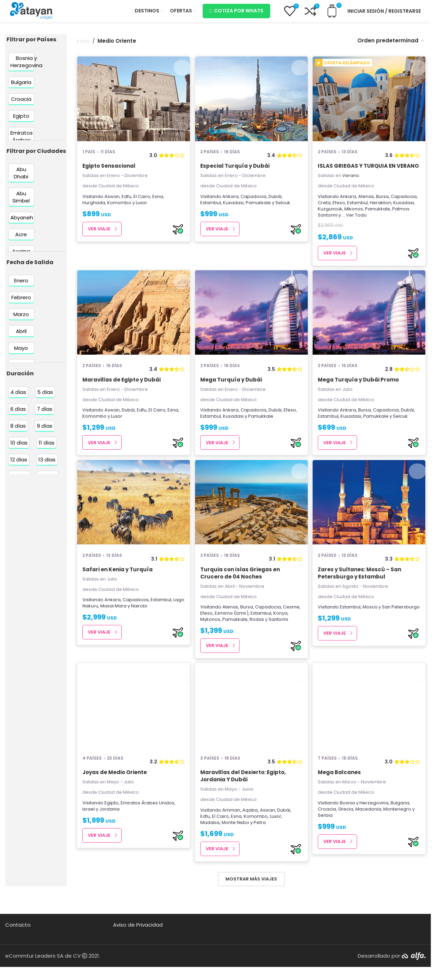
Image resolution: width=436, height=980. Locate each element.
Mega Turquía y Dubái (232, 395)
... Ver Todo (356, 227)
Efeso (341, 215)
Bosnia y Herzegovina (366, 823)
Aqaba (251, 830)
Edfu (126, 202)
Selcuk (283, 208)
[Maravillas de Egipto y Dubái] (133, 329)
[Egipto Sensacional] (133, 105)
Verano (352, 188)
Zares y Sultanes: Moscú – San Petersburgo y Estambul (361, 591)
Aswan (112, 202)
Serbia (327, 836)
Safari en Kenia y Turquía (118, 587)
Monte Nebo (236, 843)
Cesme (292, 625)
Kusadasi (234, 208)
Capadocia (254, 202)
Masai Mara (125, 624)
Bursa (384, 209)
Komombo (119, 208)
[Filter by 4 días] (18, 398)
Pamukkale (259, 208)
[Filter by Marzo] (21, 320)
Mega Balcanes (341, 793)
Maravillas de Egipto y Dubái (121, 395)
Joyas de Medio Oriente (115, 793)
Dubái (276, 202)
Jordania (109, 829)
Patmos (403, 221)
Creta (326, 215)
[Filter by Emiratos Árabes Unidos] (22, 145)
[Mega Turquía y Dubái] (251, 329)
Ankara (231, 202)
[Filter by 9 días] (45, 431)
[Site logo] (31, 13)
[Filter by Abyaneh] (22, 223)
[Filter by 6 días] (18, 414)
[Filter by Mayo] (21, 353)
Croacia (329, 829)
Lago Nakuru (96, 624)
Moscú (372, 625)
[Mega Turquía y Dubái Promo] (370, 329)
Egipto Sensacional (109, 171)
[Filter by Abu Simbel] (21, 202)
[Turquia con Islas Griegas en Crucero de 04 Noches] (251, 521)
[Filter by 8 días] (18, 431)
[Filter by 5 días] (45, 398)
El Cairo (142, 202)
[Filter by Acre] (21, 240)
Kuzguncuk (332, 221)
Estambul (211, 208)
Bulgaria (402, 823)
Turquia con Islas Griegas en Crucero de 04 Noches (241, 591)
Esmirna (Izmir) (232, 631)
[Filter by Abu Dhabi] (21, 178)
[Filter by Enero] (21, 286)
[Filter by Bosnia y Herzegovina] (26, 67)
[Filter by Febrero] (21, 303)
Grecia (347, 829)
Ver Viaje (99, 234)
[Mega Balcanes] (370, 727)
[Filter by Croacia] (21, 104)
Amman (232, 830)
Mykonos (211, 637)
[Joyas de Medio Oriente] (133, 727)
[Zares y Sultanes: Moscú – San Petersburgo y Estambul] (370, 521)
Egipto (111, 823)
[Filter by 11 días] (47, 448)
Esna (158, 202)
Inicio (83, 46)
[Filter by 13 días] (47, 465)
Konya (281, 631)
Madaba (211, 843)
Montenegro (399, 829)
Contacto (18, 945)
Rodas (257, 637)
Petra (260, 843)
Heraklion (382, 215)
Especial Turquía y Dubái (236, 171)
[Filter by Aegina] (21, 257)
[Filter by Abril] (21, 337)
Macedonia (370, 829)
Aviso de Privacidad (138, 945)
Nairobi (151, 624)
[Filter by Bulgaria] (21, 87)
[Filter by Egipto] (21, 121)
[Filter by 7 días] (45, 414)
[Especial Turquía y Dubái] (251, 105)
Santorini (329, 227)
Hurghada (94, 208)
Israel (89, 829)
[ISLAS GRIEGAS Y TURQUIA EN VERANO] (370, 105)
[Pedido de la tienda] (391, 46)
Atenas (368, 209)
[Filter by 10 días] (19, 448)
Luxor (141, 208)
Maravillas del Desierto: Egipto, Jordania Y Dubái (244, 796)
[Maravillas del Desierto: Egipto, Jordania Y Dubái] (251, 727)
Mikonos (355, 221)
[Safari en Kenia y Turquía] (133, 521)
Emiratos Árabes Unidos (148, 823)
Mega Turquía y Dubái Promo (360, 395)
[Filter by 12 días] (19, 465)
